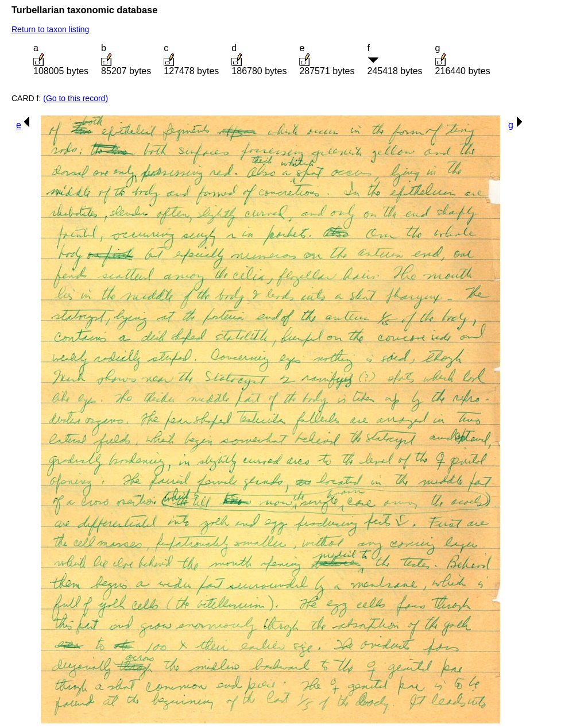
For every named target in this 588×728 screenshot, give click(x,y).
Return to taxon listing (50, 29)
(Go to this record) (76, 98)
